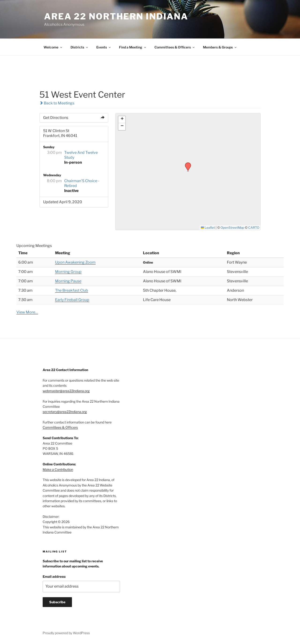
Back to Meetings (57, 103)
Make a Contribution (58, 469)
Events (104, 47)
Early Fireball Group (72, 300)
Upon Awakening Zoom (75, 262)
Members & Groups (220, 47)
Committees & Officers (175, 47)
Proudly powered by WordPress (66, 633)
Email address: (54, 576)
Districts (80, 47)
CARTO (254, 228)
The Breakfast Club (72, 290)
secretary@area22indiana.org (65, 412)
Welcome (53, 47)
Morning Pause (68, 281)
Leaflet (208, 228)
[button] (186, 164)
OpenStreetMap (232, 228)
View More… (27, 312)
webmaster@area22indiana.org (66, 391)
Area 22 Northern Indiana (116, 16)
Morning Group (68, 272)
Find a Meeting (133, 47)
